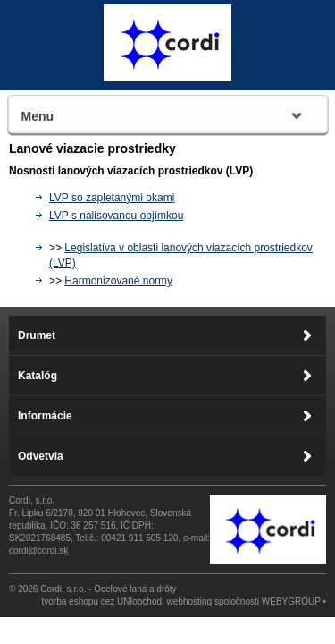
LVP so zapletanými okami (112, 198)
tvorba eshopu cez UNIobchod (102, 602)
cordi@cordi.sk (38, 551)
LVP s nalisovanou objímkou (116, 216)
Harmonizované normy (118, 281)
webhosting (190, 602)
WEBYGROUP (291, 602)
